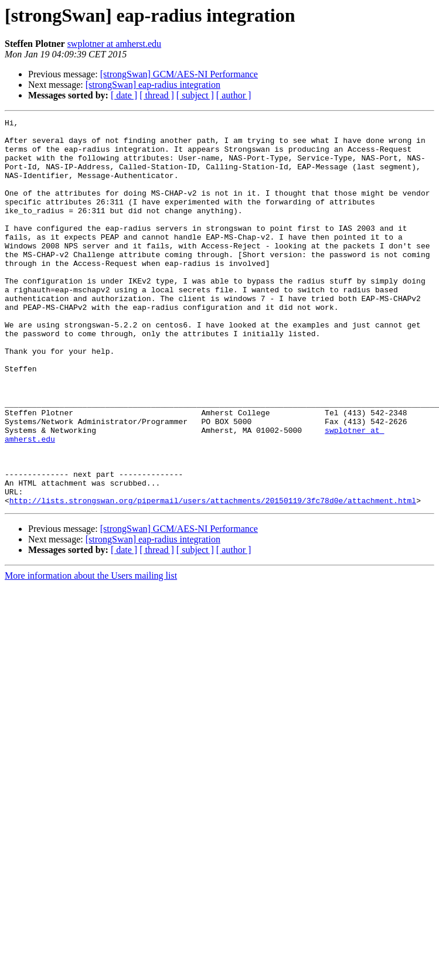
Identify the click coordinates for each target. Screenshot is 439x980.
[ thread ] (157, 95)
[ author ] (234, 95)
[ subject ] (195, 95)
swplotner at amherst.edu (114, 44)
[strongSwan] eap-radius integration (153, 85)
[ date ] (124, 95)
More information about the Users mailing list (91, 653)
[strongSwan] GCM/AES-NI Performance (179, 74)
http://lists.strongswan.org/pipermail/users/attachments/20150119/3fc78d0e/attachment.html (213, 578)
